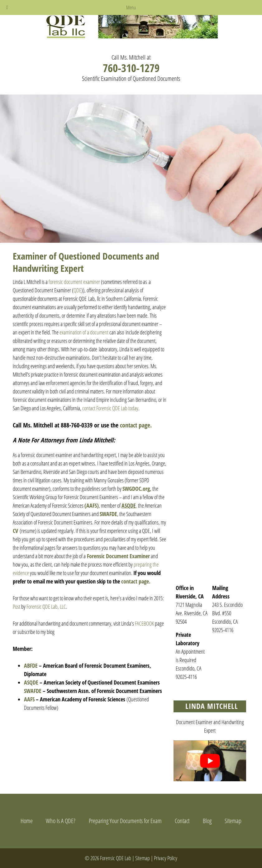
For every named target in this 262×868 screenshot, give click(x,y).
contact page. (136, 425)
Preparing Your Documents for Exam (125, 821)
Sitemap (233, 821)
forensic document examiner (74, 282)
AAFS (29, 699)
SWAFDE (108, 514)
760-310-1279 (131, 68)
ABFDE (31, 666)
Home (27, 821)
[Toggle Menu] (7, 7)
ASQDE (31, 682)
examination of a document (84, 332)
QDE (77, 290)
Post (17, 607)
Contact (182, 821)
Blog (207, 821)
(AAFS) (92, 505)
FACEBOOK (144, 623)
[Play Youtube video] (210, 761)
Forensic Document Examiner (118, 556)
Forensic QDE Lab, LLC (46, 607)
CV (15, 531)
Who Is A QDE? (61, 821)
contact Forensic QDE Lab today (110, 408)
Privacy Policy (166, 858)
